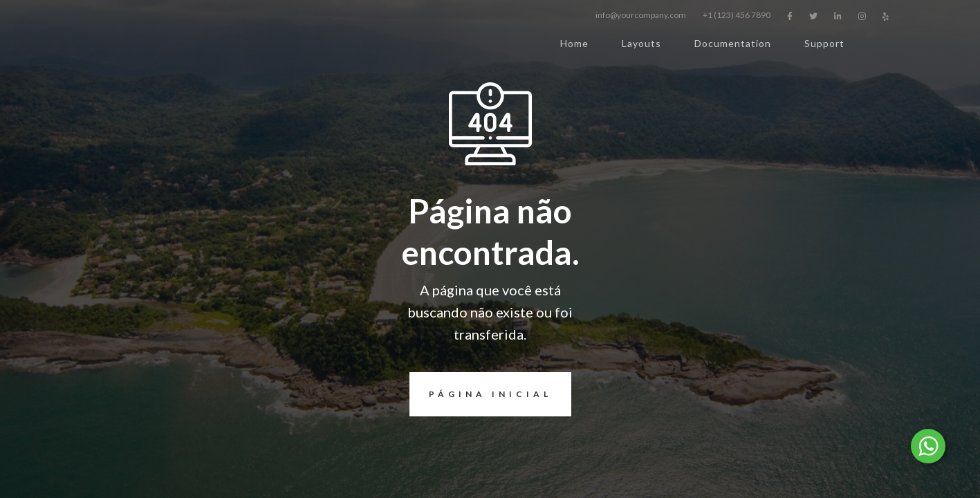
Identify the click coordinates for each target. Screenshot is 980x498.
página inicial (481, 394)
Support (824, 43)
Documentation (733, 43)
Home (574, 43)
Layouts (641, 43)
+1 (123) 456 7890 (737, 15)
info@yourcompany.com (641, 15)
